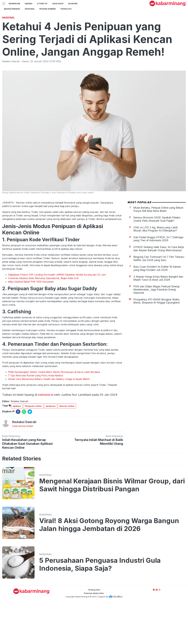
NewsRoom (14, 4)
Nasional (30, 9)
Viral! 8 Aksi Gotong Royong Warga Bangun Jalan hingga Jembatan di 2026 (109, 566)
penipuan (51, 447)
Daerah (29, 4)
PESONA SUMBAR (47, 9)
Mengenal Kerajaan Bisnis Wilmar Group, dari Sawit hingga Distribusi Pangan (112, 526)
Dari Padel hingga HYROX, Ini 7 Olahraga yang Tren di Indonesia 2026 (158, 280)
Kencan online (67, 447)
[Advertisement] (94, 34)
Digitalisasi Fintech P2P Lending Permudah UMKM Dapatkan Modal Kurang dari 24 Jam (57, 316)
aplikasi (17, 447)
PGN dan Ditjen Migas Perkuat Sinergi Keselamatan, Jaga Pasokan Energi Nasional (156, 331)
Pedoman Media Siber (94, 634)
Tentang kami (94, 631)
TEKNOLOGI (66, 9)
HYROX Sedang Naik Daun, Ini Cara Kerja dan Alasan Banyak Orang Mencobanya (159, 290)
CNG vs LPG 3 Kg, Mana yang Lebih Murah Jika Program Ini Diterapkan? (156, 270)
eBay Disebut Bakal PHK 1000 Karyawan (31, 323)
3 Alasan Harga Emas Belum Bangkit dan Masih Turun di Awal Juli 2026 (158, 319)
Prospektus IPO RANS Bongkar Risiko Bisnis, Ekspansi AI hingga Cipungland (156, 342)
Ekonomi (73, 4)
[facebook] (18, 453)
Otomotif (42, 4)
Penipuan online (33, 447)
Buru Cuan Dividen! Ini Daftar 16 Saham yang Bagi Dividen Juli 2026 (157, 309)
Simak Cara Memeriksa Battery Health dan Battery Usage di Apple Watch (49, 420)
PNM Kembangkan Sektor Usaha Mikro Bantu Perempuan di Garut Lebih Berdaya (54, 413)
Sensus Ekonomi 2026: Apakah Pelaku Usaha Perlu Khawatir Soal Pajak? (157, 260)
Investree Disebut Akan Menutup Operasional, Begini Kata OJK (43, 319)
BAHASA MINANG (12, 9)
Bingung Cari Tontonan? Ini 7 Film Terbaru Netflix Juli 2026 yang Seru (159, 299)
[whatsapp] (24, 453)
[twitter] (30, 453)
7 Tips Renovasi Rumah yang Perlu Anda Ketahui (36, 416)
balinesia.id (46, 436)
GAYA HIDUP (58, 4)
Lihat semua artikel (23, 467)
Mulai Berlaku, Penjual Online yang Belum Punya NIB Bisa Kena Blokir (158, 250)
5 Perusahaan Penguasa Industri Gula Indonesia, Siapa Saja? (100, 605)
